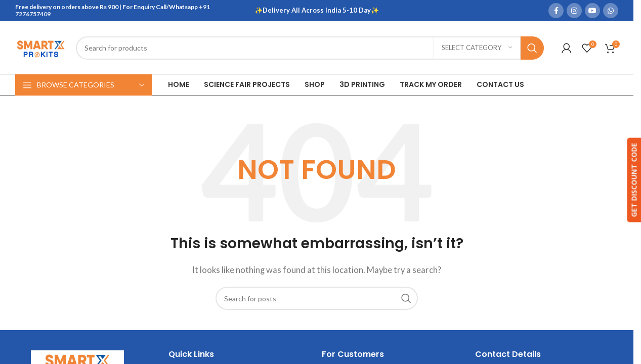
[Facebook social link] (556, 11)
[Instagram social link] (574, 11)
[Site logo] (40, 47)
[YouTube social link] (592, 11)
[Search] (310, 48)
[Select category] (477, 48)
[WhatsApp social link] (611, 11)
